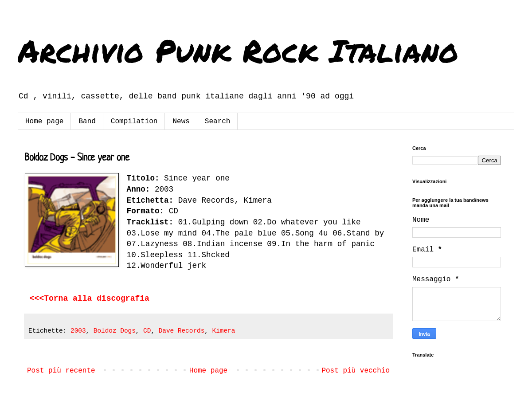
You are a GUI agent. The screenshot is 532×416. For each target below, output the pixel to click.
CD (147, 331)
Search (218, 122)
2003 (78, 331)
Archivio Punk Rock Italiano (238, 50)
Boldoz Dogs (115, 331)
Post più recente (61, 371)
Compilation (134, 122)
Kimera (224, 331)
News (181, 122)
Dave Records (182, 331)
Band (87, 122)
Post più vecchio (356, 371)
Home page (44, 122)
